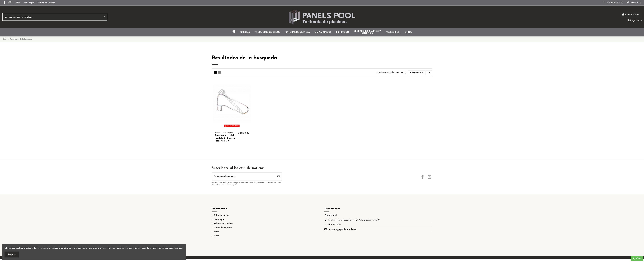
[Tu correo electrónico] (244, 177)
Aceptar (12, 254)
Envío (216, 232)
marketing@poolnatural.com (342, 229)
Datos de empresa (223, 228)
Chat (637, 259)
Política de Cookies (46, 3)
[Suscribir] (279, 177)
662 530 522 (334, 225)
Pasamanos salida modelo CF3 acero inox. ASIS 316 (225, 138)
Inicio (18, 3)
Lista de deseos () (613, 3)
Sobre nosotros (221, 215)
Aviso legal (29, 3)
